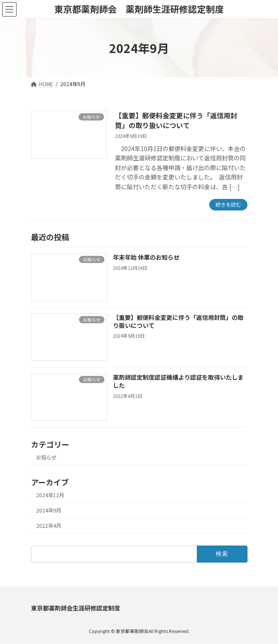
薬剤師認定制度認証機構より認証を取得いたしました (178, 381)
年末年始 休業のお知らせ (146, 257)
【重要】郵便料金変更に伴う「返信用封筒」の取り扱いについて (176, 120)
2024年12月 (50, 495)
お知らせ (46, 457)
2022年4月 (49, 526)
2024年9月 (49, 510)
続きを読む (228, 204)
